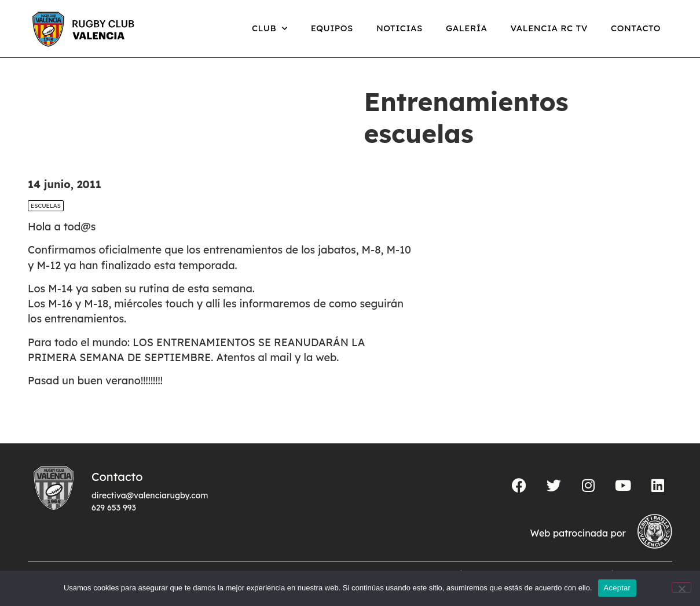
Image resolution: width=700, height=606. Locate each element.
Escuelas (46, 206)
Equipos (332, 28)
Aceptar (617, 588)
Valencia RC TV (549, 28)
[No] (681, 587)
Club (270, 29)
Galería (467, 28)
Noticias (400, 28)
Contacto (636, 28)
